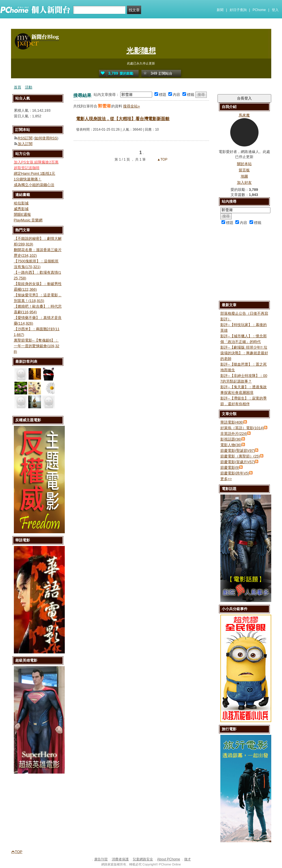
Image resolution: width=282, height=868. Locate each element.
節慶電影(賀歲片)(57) (238, 462)
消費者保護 (120, 859)
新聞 (220, 10)
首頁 (18, 87)
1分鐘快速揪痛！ (28, 179)
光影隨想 (141, 51)
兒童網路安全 (143, 859)
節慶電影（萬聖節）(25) (240, 456)
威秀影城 (21, 209)
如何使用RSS (46, 138)
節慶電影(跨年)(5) (235, 473)
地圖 (244, 176)
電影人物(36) (231, 445)
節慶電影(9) (230, 468)
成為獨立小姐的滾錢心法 (34, 185)
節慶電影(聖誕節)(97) (238, 451)
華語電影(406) (232, 422)
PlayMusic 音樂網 (28, 220)
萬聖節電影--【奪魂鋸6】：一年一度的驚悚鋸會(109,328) (37, 346)
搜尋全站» (131, 106)
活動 (29, 87)
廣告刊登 (101, 859)
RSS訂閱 (25, 138)
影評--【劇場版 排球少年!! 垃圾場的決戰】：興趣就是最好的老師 (244, 353)
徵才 (188, 859)
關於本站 (244, 164)
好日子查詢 (238, 10)
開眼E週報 (22, 214)
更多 (226, 479)
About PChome (168, 859)
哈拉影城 (21, 203)
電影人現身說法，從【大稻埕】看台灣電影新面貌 (123, 119)
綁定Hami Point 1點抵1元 (35, 173)
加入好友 (244, 183)
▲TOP (162, 159)
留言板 (244, 170)
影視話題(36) (231, 439)
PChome (259, 10)
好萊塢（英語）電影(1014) (242, 428)
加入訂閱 (25, 144)
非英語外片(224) (234, 434)
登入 (275, 10)
